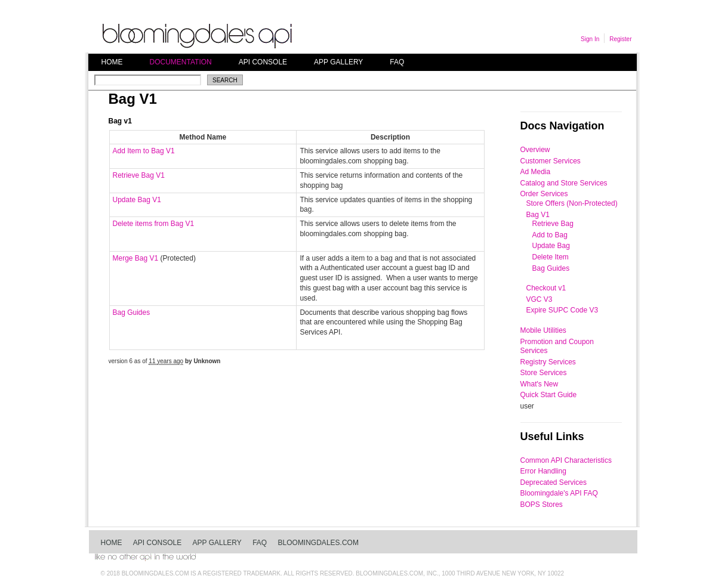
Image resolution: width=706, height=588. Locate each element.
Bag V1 (538, 215)
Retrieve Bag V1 (139, 175)
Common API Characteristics (566, 460)
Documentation (181, 62)
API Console (263, 62)
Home (112, 62)
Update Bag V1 (137, 200)
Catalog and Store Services (564, 183)
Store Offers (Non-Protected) (572, 203)
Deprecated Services (554, 482)
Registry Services (548, 362)
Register (620, 39)
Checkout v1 (546, 288)
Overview (535, 150)
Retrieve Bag (553, 224)
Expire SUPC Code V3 (562, 310)
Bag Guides (132, 312)
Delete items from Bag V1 (154, 224)
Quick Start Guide (549, 395)
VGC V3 (539, 299)
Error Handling (543, 471)
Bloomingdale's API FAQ (559, 493)
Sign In (590, 39)
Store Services (544, 373)
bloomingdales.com (318, 543)
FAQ (397, 62)
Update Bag (551, 246)
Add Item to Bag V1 (144, 151)
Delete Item (551, 257)
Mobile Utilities (543, 330)
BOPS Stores (542, 505)
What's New (539, 384)
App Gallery (338, 62)
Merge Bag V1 (136, 258)
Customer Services (551, 161)
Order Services (544, 194)
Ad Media (536, 172)
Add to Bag (550, 235)
